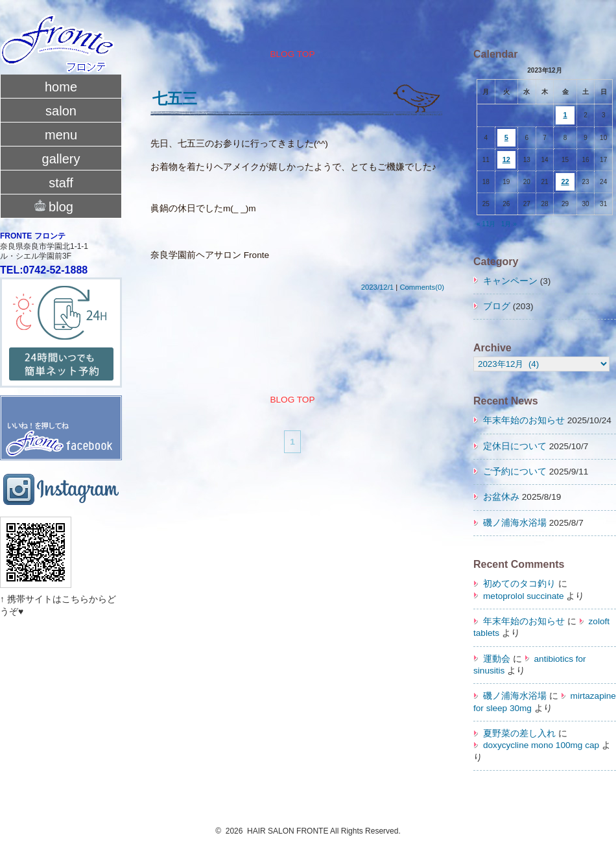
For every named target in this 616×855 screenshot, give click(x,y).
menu (61, 135)
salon (61, 111)
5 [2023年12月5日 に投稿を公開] (506, 137)
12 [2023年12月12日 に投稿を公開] (506, 159)
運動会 (497, 659)
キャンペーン (510, 281)
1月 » (509, 224)
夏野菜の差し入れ (519, 733)
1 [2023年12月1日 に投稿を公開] (565, 115)
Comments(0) (422, 287)
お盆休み (501, 497)
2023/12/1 (377, 287)
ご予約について (515, 472)
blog (61, 205)
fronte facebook (61, 415)
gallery (61, 159)
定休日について (515, 446)
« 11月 (486, 224)
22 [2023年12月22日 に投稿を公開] (565, 182)
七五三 (175, 99)
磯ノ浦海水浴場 (515, 523)
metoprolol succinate (524, 596)
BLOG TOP (292, 54)
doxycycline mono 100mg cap (541, 745)
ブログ (497, 306)
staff (61, 183)
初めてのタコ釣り (519, 584)
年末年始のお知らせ (524, 420)
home (61, 87)
